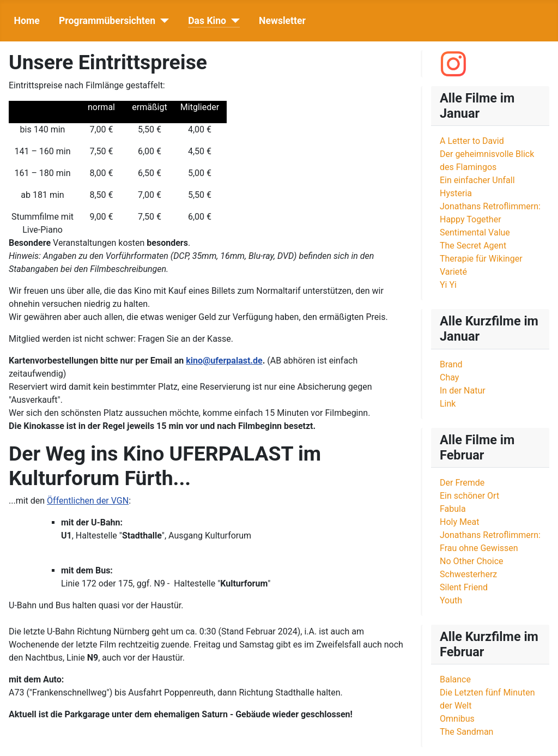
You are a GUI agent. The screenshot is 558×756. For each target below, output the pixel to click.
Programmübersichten (107, 21)
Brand (451, 364)
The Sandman (466, 732)
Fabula (453, 509)
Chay (449, 377)
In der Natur (463, 391)
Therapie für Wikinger (481, 259)
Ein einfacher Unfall (477, 180)
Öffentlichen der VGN (88, 501)
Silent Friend (464, 587)
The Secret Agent (473, 246)
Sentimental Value (475, 232)
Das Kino (207, 21)
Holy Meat (459, 522)
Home (27, 21)
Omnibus (457, 719)
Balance (455, 679)
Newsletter (282, 21)
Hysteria (456, 193)
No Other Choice (472, 561)
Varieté (453, 272)
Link (448, 404)
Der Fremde (462, 483)
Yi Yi (448, 285)
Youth (451, 600)
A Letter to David (472, 141)
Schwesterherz (468, 574)
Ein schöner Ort (469, 496)
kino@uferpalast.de (224, 361)
